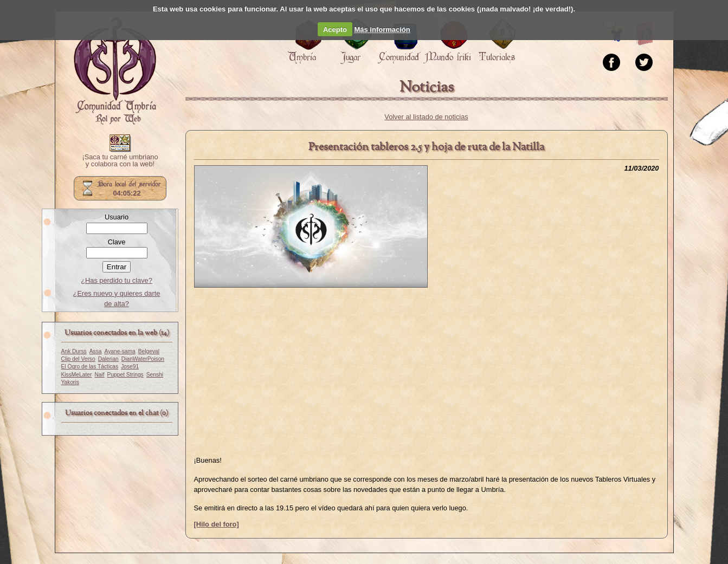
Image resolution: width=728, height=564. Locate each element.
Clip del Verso (78, 359)
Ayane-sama (120, 351)
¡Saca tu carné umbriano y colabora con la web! (120, 161)
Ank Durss (74, 351)
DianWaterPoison (143, 359)
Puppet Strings (125, 375)
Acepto (335, 30)
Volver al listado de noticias (426, 117)
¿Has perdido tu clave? (117, 280)
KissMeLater (77, 375)
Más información (382, 30)
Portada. (115, 71)
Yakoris (70, 382)
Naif (99, 375)
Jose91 (130, 367)
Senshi (155, 375)
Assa (96, 351)
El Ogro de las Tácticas (90, 367)
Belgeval (149, 351)
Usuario (117, 217)
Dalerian (108, 359)
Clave (117, 242)
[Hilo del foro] (217, 524)
